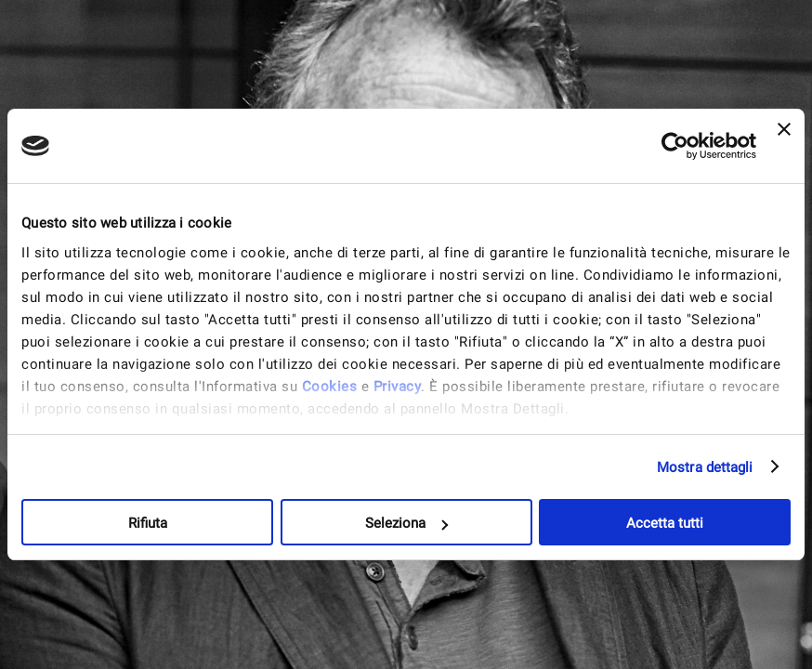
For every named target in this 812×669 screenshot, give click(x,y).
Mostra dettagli (705, 467)
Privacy (398, 387)
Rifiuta (148, 523)
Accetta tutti (665, 523)
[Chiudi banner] (784, 146)
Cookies (330, 387)
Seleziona (406, 523)
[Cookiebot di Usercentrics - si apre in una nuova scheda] (675, 146)
